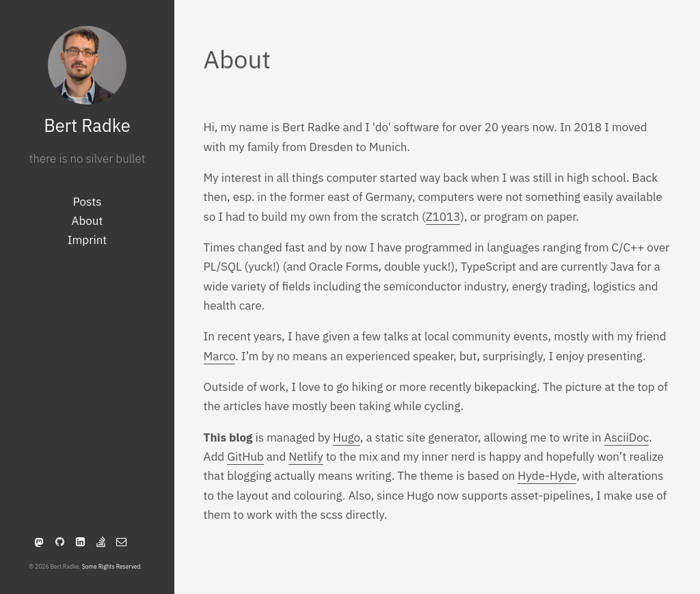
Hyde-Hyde (547, 476)
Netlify (306, 457)
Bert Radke (87, 125)
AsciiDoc (627, 437)
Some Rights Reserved (111, 566)
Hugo (347, 437)
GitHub (245, 457)
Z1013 (443, 217)
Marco (220, 356)
